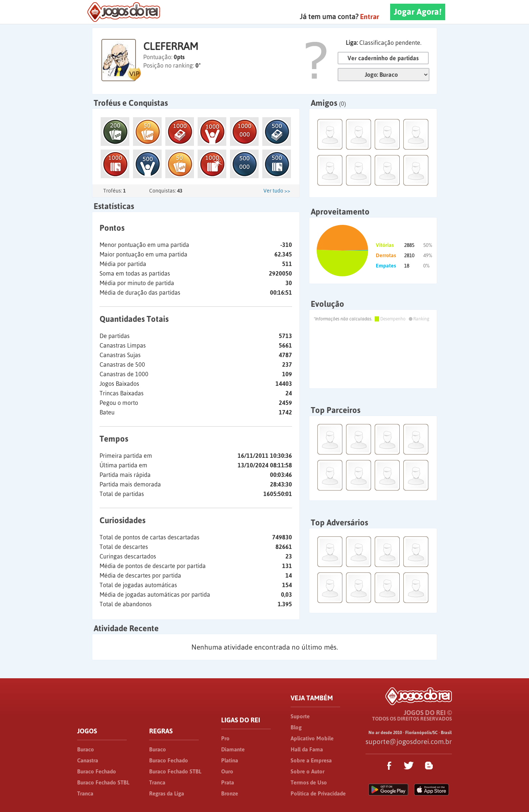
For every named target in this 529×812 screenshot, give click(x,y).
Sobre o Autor (307, 771)
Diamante (233, 749)
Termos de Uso (309, 782)
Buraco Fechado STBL (103, 782)
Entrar (370, 17)
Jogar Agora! (418, 12)
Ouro (227, 771)
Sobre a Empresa (311, 760)
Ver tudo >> (277, 191)
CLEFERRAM (171, 46)
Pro (225, 738)
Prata (228, 782)
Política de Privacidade (318, 793)
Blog (296, 727)
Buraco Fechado (97, 771)
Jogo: (384, 75)
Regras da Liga (167, 793)
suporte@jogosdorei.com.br (409, 741)
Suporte (300, 716)
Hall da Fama (307, 749)
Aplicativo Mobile (312, 738)
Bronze (230, 793)
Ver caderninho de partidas (383, 58)
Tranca (85, 793)
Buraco (86, 749)
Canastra (88, 760)
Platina (230, 760)
